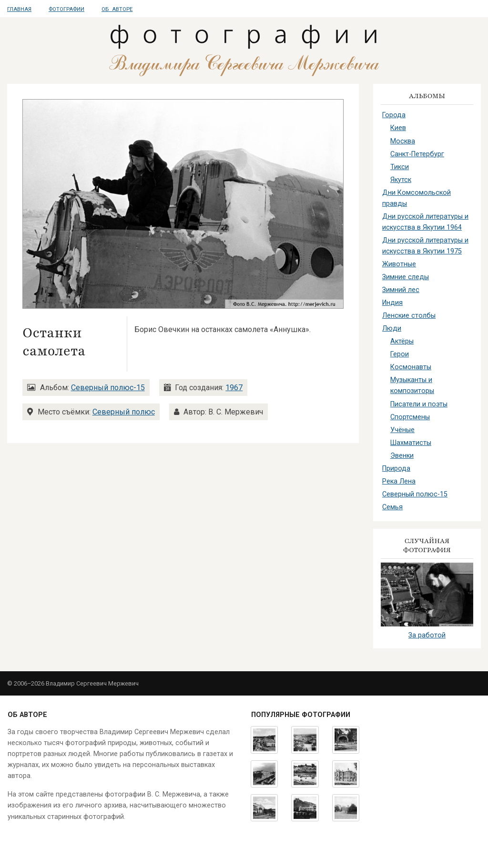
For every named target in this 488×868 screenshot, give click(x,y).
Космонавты (411, 367)
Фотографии (66, 9)
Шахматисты (411, 443)
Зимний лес (401, 290)
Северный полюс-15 (108, 388)
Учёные (402, 430)
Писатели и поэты (419, 404)
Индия (392, 303)
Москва (403, 141)
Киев (398, 128)
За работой (427, 635)
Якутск (401, 180)
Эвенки (402, 456)
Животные (399, 264)
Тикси (400, 167)
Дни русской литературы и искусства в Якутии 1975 (425, 246)
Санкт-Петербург (417, 154)
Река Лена (399, 481)
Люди (392, 328)
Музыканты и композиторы (412, 385)
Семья (392, 507)
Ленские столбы (409, 316)
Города (394, 115)
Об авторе (117, 9)
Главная (19, 9)
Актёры (402, 341)
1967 (234, 388)
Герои (400, 354)
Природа (396, 469)
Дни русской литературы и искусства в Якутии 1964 (425, 222)
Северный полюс (124, 412)
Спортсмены (410, 417)
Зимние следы (406, 277)
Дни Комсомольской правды (417, 198)
